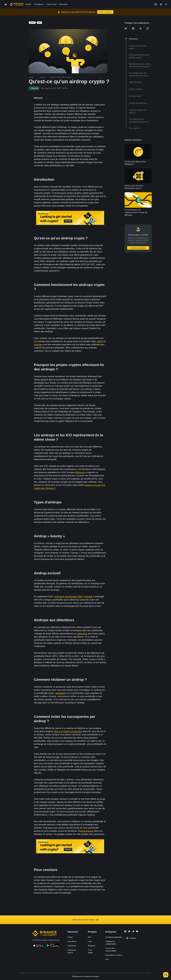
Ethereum (80, 472)
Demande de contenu (114, 955)
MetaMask (60, 693)
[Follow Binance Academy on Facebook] (125, 931)
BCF (90, 937)
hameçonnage (87, 831)
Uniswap (38, 344)
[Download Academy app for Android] (53, 946)
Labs (90, 941)
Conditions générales (114, 937)
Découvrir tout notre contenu (85, 920)
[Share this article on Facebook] (133, 28)
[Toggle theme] (166, 4)
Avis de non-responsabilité (111, 950)
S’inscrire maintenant (138, 248)
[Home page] (17, 4)
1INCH (100, 341)
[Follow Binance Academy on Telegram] (133, 931)
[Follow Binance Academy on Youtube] (137, 931)
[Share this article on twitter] (126, 28)
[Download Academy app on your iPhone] (39, 946)
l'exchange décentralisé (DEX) (69, 597)
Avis (107, 959)
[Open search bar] (155, 4)
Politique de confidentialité (111, 943)
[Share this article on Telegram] (140, 28)
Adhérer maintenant (105, 12)
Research (92, 946)
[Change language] (161, 4)
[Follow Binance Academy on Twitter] (129, 931)
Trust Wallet (90, 951)
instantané (82, 634)
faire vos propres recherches (68, 731)
